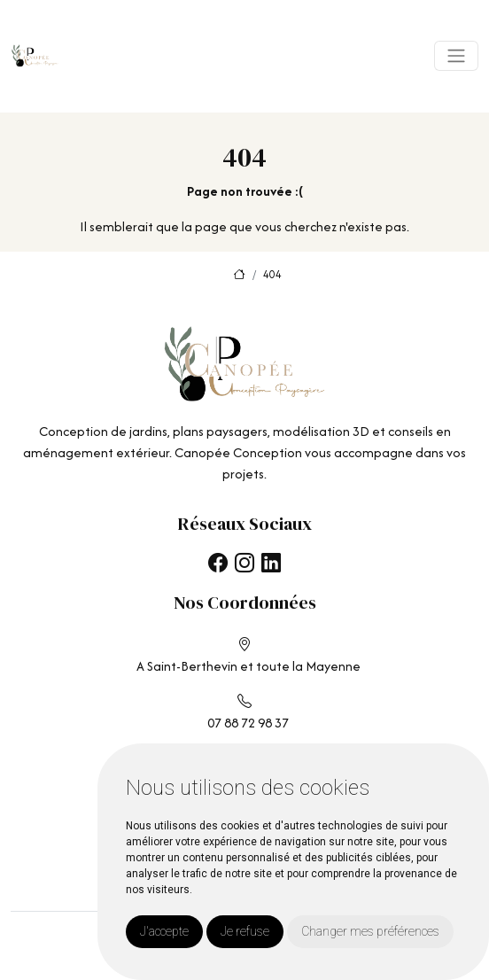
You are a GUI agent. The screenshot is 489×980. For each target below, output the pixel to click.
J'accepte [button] (164, 931)
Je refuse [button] (245, 931)
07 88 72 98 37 (248, 723)
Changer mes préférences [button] (370, 931)
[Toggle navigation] (456, 56)
